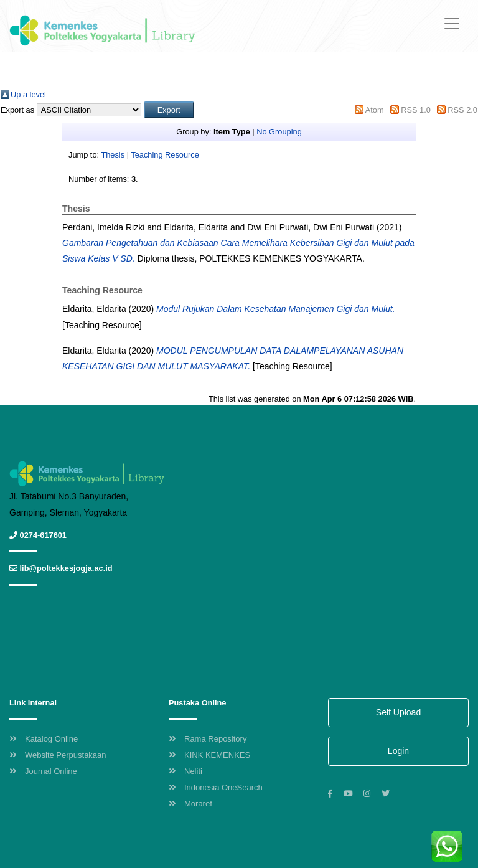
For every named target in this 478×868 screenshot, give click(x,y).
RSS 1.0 (416, 110)
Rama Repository (208, 739)
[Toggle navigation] (452, 24)
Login (398, 751)
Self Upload (398, 712)
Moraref (190, 804)
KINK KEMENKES (209, 755)
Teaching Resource (165, 155)
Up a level (28, 94)
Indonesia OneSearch (216, 787)
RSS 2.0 (462, 110)
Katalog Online (44, 739)
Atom (375, 110)
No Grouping (279, 132)
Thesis (113, 155)
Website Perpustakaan (58, 755)
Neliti (185, 771)
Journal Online (43, 771)
